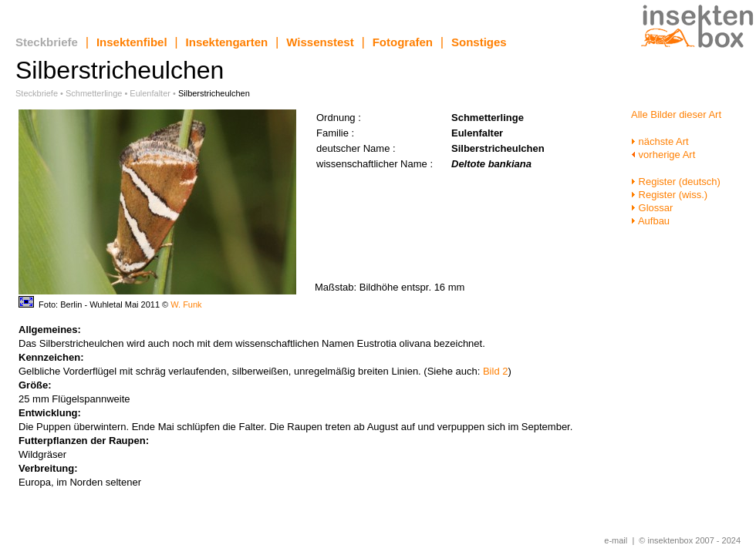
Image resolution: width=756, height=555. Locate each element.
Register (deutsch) (676, 182)
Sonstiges (479, 42)
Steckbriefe (47, 42)
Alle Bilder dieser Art (676, 114)
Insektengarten (227, 42)
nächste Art (660, 141)
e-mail (616, 540)
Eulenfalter (150, 93)
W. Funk (186, 304)
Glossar (652, 208)
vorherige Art (663, 155)
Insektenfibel (132, 42)
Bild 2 (496, 371)
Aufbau (650, 221)
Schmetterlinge (94, 93)
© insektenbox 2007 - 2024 (690, 540)
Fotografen (403, 42)
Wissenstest (320, 42)
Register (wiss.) (669, 195)
